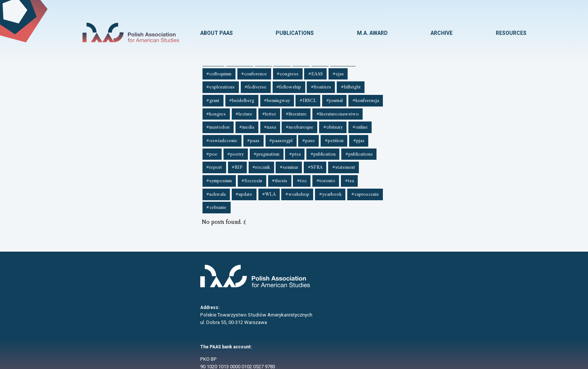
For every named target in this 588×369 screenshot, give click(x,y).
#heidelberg (481, 84)
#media (401, 96)
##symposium (216, 72)
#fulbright (428, 84)
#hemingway (98, 96)
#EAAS (252, 84)
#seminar (94, 121)
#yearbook (437, 121)
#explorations (302, 84)
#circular (129, 84)
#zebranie (95, 133)
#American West (300, 72)
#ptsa (355, 108)
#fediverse (336, 84)
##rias (148, 72)
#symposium (179, 121)
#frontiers (399, 84)
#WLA (378, 121)
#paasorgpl (181, 108)
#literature (292, 96)
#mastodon (373, 96)
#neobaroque (452, 96)
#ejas (274, 84)
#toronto (282, 121)
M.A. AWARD (372, 33)
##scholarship (178, 72)
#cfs (107, 84)
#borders (444, 72)
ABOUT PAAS (216, 33)
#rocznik (492, 108)
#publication (382, 108)
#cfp (89, 84)
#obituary (484, 96)
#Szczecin (211, 121)
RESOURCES (511, 33)
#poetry (298, 108)
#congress (225, 84)
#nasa (423, 96)
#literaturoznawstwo (332, 96)
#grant (453, 84)
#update (354, 121)
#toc (259, 121)
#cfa (467, 72)
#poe (276, 108)
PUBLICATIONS (294, 33)
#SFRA (119, 121)
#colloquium (159, 84)
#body (397, 72)
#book (419, 72)
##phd (126, 72)
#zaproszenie (471, 121)
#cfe (485, 72)
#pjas (256, 108)
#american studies (257, 72)
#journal (153, 96)
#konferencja (183, 96)
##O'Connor (98, 72)
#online (92, 108)
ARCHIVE (442, 33)
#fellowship (368, 84)
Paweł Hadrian (384, 364)
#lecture (242, 96)
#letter (266, 96)
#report (447, 108)
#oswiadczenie (124, 108)
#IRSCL (128, 96)
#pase (208, 108)
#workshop (405, 121)
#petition (232, 108)
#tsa (304, 121)
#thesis (238, 121)
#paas (155, 108)
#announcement (341, 72)
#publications (417, 108)
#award (374, 72)
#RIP (469, 108)
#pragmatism (328, 108)
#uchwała (327, 121)
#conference (193, 84)
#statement (146, 121)
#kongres (215, 96)
